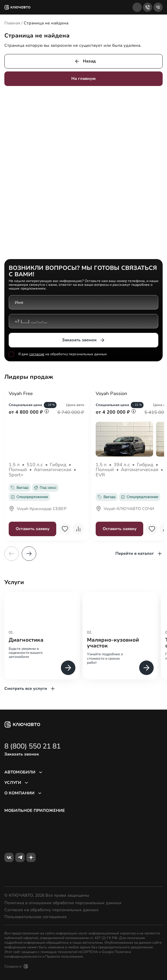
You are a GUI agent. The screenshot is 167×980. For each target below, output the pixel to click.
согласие (37, 354)
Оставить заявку (33, 529)
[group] (42, 636)
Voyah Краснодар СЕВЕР (38, 509)
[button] (29, 554)
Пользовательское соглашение (36, 917)
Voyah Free (21, 394)
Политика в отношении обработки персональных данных (63, 903)
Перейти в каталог (139, 554)
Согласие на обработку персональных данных (51, 910)
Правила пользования (64, 956)
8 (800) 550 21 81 (32, 746)
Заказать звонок (84, 340)
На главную (83, 79)
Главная (12, 23)
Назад (85, 61)
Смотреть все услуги (30, 689)
